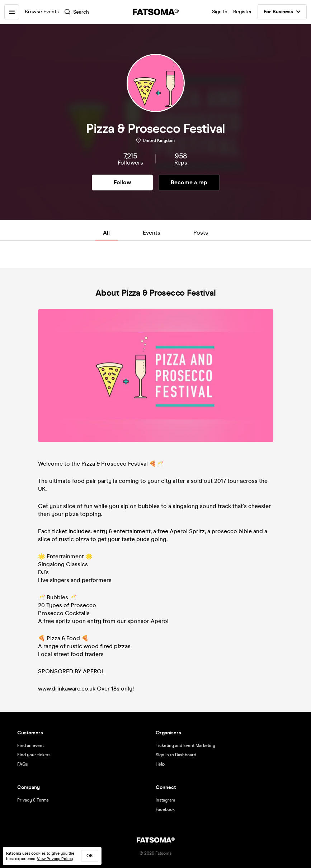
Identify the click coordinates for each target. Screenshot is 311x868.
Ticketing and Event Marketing (185, 745)
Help (160, 764)
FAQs (23, 764)
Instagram (165, 800)
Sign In (220, 12)
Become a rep (189, 182)
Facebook (165, 809)
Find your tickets (34, 755)
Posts (201, 233)
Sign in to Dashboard (176, 755)
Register (242, 12)
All (106, 233)
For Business (282, 12)
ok (90, 856)
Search (77, 12)
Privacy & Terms (33, 800)
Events (152, 233)
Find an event (30, 745)
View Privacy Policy (55, 859)
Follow (122, 182)
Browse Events (42, 12)
